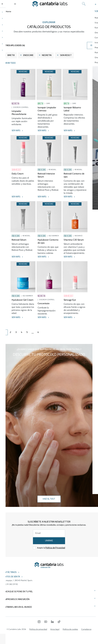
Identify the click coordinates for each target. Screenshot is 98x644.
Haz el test (49, 499)
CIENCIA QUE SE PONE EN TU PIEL (18, 592)
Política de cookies (70, 629)
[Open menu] (15, 4)
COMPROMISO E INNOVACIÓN (16, 599)
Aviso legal (55, 629)
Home (8, 11)
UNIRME (49, 541)
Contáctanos (9, 572)
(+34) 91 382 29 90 (10, 584)
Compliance (86, 629)
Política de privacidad (38, 629)
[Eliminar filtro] (5, 55)
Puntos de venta (11, 577)
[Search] (84, 4)
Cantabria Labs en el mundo (17, 607)
